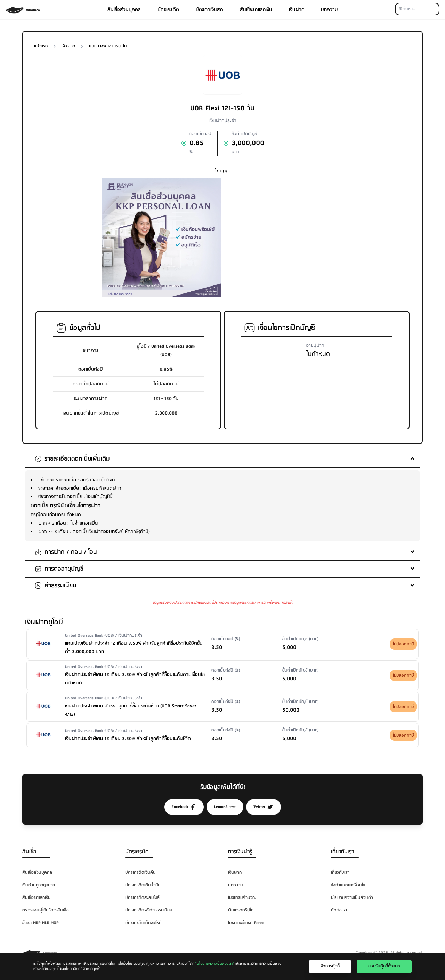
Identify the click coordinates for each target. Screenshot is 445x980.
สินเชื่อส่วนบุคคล (124, 10)
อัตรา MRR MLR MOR (41, 923)
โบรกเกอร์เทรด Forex (246, 923)
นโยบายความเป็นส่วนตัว (352, 898)
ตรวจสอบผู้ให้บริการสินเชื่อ (46, 910)
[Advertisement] (283, 227)
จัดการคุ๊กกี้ (330, 966)
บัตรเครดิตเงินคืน (140, 873)
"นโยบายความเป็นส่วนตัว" (215, 964)
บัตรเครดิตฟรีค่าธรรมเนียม (149, 910)
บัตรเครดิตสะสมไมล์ (142, 898)
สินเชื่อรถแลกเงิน (256, 10)
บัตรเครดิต (168, 10)
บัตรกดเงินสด (209, 10)
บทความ (329, 10)
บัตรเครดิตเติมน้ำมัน (143, 885)
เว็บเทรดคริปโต (241, 910)
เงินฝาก (297, 10)
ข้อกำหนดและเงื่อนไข (348, 885)
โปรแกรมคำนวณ (242, 898)
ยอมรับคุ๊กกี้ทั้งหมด (384, 966)
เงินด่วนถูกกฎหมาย (39, 885)
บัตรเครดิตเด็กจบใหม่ (143, 923)
